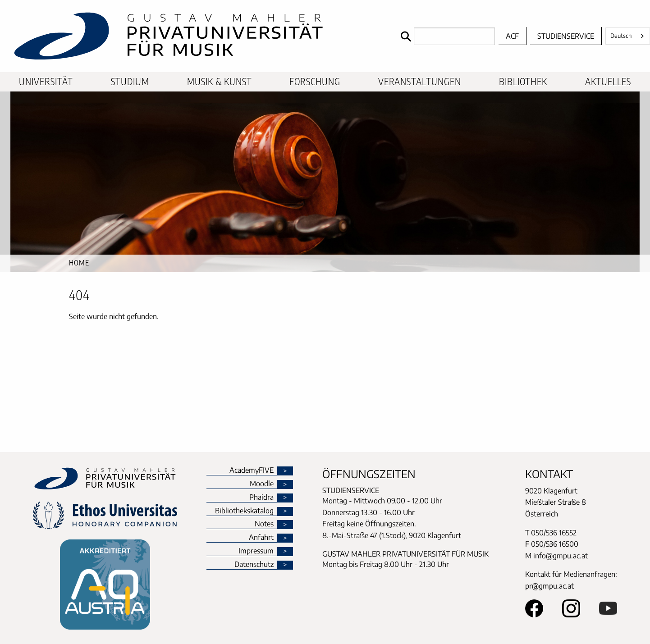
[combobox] (628, 36)
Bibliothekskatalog (244, 511)
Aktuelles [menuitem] (608, 82)
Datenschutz (254, 565)
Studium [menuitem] (130, 82)
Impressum (256, 551)
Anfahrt (261, 538)
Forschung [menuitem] (315, 82)
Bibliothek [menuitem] (523, 82)
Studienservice (566, 36)
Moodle (262, 484)
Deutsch (621, 36)
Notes (264, 524)
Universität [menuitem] (46, 82)
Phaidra (261, 498)
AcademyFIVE (252, 470)
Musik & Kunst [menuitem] (220, 82)
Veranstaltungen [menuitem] (420, 82)
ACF (512, 36)
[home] (198, 36)
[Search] (446, 36)
